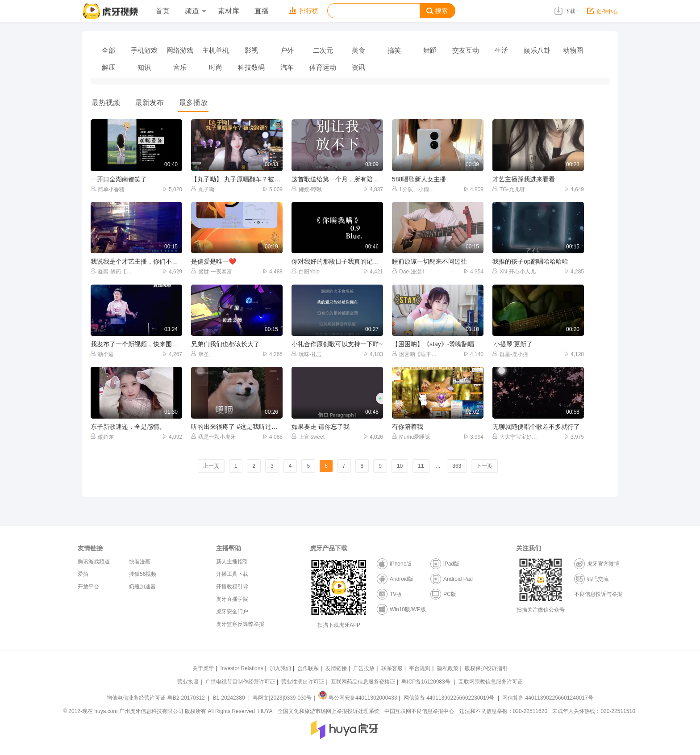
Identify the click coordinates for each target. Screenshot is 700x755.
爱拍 (83, 574)
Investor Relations (242, 668)
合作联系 (308, 668)
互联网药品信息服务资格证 (363, 682)
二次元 (323, 50)
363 (457, 466)
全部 (108, 50)
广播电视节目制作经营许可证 (240, 682)
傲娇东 (102, 437)
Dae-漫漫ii (408, 271)
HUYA (265, 711)
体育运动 (323, 67)
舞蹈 (430, 50)
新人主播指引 (232, 562)
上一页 (211, 466)
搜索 (437, 11)
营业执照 (188, 682)
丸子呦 (203, 189)
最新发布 (150, 103)
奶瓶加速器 (142, 587)
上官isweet (308, 437)
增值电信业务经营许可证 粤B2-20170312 (156, 698)
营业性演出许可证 (303, 682)
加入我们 (280, 668)
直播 (262, 11)
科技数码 (251, 67)
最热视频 (106, 103)
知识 (144, 67)
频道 (195, 11)
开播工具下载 (232, 574)
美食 (358, 50)
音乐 (180, 67)
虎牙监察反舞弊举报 (240, 624)
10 (400, 466)
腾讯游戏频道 (94, 562)
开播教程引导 (232, 587)
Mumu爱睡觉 (411, 437)
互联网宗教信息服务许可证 (491, 682)
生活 (501, 50)
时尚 (216, 67)
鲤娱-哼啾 (307, 189)
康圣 (200, 354)
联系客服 (392, 668)
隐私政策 (448, 668)
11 (421, 466)
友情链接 (336, 668)
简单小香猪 (108, 189)
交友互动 (466, 50)
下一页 (484, 466)
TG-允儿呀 (509, 189)
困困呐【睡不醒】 (415, 354)
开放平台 (88, 587)
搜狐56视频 (143, 574)
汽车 (287, 67)
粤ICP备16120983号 (426, 682)
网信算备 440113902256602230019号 (449, 698)
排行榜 (304, 11)
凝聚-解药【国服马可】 (114, 271)
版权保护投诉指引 (486, 668)
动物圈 (573, 50)
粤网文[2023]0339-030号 (282, 698)
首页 (162, 11)
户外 (287, 50)
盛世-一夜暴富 (212, 271)
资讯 (358, 67)
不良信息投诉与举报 (598, 594)
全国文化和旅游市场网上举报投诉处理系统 (329, 711)
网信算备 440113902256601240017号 (548, 698)
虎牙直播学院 (232, 599)
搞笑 (394, 50)
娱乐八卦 (537, 50)
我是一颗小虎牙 (213, 437)
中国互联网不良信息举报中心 (419, 711)
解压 (108, 67)
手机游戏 (144, 50)
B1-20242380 (230, 698)
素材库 (229, 11)
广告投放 (364, 668)
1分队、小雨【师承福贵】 (415, 189)
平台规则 (420, 668)
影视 (251, 50)
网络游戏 (180, 50)
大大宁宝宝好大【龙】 (515, 437)
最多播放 (193, 103)
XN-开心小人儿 (514, 271)
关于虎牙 (203, 668)
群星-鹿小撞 (510, 354)
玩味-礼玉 (307, 354)
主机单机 (216, 50)
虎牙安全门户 (232, 612)
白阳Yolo (306, 271)
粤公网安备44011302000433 (358, 698)
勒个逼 (102, 354)
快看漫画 (140, 562)
